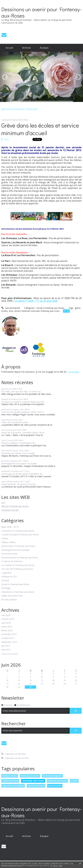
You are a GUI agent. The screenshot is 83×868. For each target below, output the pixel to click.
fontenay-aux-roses (33, 781)
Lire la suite (74, 372)
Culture (5, 539)
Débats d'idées (9, 542)
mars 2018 (6, 627)
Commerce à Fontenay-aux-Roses (18, 531)
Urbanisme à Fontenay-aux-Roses (18, 592)
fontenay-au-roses (30, 776)
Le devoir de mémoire (12, 561)
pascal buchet (55, 786)
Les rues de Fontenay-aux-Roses (17, 569)
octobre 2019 (8, 619)
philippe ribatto (10, 776)
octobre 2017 (8, 638)
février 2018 (7, 631)
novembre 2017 (9, 634)
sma (11, 311)
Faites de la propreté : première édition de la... (23, 433)
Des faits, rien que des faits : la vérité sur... (22, 391)
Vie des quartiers (9, 600)
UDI (3, 502)
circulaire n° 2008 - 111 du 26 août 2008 (36, 301)
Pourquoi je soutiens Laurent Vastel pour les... (23, 402)
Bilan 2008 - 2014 (10, 527)
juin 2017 (6, 646)
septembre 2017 (9, 642)
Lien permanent (11, 308)
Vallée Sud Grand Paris (12, 596)
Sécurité (5, 581)
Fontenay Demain (10, 510)
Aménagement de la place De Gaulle (19, 464)
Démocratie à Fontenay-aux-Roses (18, 546)
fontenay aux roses (57, 781)
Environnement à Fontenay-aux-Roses (20, 558)
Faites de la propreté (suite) (15, 422)
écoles (4, 311)
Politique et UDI (9, 577)
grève (78, 308)
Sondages (6, 588)
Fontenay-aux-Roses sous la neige (18, 453)
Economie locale (9, 554)
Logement (6, 573)
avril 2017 (6, 650)
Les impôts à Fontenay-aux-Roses (18, 565)
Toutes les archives (10, 654)
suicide (74, 781)
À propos (44, 48)
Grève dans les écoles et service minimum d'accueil (40, 129)
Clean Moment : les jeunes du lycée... (19, 484)
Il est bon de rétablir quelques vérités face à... (23, 412)
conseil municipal (36, 786)
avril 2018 (6, 623)
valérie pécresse (10, 781)
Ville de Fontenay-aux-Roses (15, 506)
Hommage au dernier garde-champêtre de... (22, 474)
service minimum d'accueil (27, 311)
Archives (26, 48)
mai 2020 (6, 615)
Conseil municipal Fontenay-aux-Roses (20, 535)
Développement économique (15, 550)
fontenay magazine (52, 776)
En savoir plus (56, 866)
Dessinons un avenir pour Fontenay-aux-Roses (41, 12)
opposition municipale (13, 786)
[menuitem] (9, 48)
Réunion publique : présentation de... (19, 443)
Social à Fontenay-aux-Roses (15, 584)
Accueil (9, 48)
